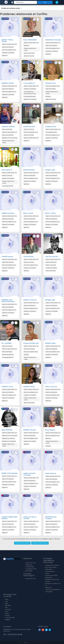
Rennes (7, 615)
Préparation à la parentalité (9, 441)
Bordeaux (8, 609)
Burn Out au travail (51, 567)
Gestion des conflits (51, 575)
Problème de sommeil (52, 565)
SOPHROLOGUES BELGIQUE (40, 543)
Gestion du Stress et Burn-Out (9, 44)
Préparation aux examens (30, 99)
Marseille (8, 605)
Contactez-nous (30, 563)
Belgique (8, 620)
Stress (47, 573)
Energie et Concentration (8, 53)
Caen (7, 611)
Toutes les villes (10, 618)
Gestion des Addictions (8, 47)
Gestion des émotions (29, 53)
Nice (7, 603)
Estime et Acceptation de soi (9, 50)
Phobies (48, 581)
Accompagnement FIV (51, 132)
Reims (7, 613)
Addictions (48, 588)
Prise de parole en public (30, 96)
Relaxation (48, 96)
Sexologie (26, 355)
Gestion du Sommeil (29, 56)
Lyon (7, 601)
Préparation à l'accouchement (10, 138)
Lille (6, 607)
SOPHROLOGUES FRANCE (22, 543)
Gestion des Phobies (51, 89)
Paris (7, 599)
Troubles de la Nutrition (51, 268)
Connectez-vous (30, 579)
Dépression (5, 56)
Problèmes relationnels (52, 579)
